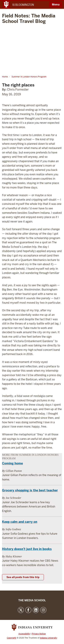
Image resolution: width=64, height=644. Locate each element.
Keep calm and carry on (20, 522)
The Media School (32, 600)
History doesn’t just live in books (27, 549)
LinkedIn (36, 610)
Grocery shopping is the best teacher (30, 490)
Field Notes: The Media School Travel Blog (29, 18)
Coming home (12, 463)
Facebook (28, 610)
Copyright (12, 638)
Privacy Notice (39, 634)
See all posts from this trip (23, 577)
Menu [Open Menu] (56, 5)
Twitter (21, 610)
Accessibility (24, 634)
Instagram (43, 610)
